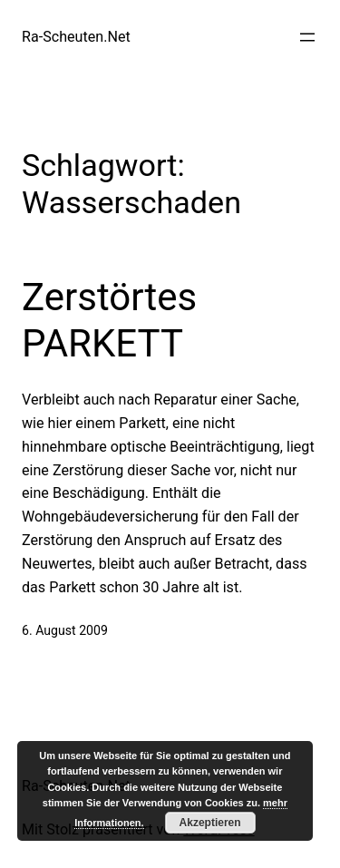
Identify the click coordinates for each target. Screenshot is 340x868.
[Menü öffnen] (307, 37)
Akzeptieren (210, 823)
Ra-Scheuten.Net (76, 37)
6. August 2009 (65, 630)
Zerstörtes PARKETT (109, 320)
